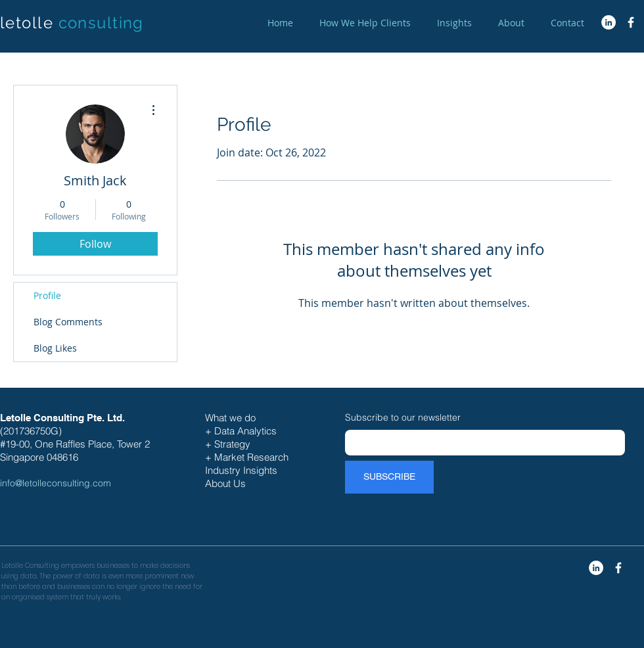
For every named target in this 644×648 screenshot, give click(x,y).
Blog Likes (55, 348)
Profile (47, 295)
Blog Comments (68, 322)
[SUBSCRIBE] (389, 477)
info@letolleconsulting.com (56, 483)
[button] (365, 23)
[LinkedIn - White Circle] (609, 22)
